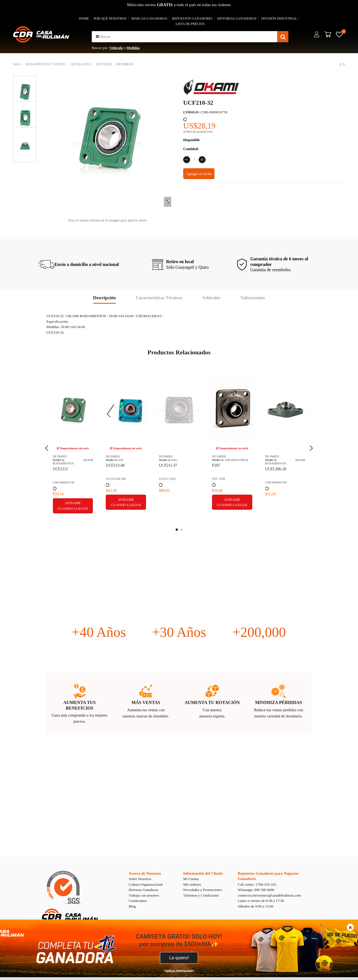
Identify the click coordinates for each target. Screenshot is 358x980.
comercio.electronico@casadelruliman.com (269, 895)
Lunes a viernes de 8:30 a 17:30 (261, 901)
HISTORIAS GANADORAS (237, 18)
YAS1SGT (165, 479)
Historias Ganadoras (143, 890)
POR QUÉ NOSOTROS (110, 18)
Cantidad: (191, 149)
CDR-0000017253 (276, 479)
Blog (132, 906)
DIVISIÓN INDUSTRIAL (279, 18)
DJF (227, 460)
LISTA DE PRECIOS (190, 24)
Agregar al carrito (199, 174)
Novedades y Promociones (203, 890)
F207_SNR (59, 479)
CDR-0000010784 (117, 482)
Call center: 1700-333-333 (257, 884)
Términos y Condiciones (201, 895)
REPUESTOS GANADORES (192, 18)
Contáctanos (138, 901)
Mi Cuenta (191, 879)
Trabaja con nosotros (144, 895)
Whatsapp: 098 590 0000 (256, 890)
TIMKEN (177, 460)
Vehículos (211, 298)
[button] (97, 37)
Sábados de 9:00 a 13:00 (255, 906)
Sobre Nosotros (140, 879)
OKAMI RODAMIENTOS (126, 462)
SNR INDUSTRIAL (78, 460)
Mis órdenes (192, 884)
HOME (84, 18)
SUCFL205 (221, 465)
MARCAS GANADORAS (149, 18)
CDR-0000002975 (223, 479)
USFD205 (273, 465)
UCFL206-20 (116, 469)
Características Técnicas (159, 298)
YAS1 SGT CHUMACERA (171, 468)
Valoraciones (253, 298)
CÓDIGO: (191, 112)
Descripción (104, 298)
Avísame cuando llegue (73, 502)
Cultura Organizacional (146, 884)
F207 (57, 465)
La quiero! (179, 958)
